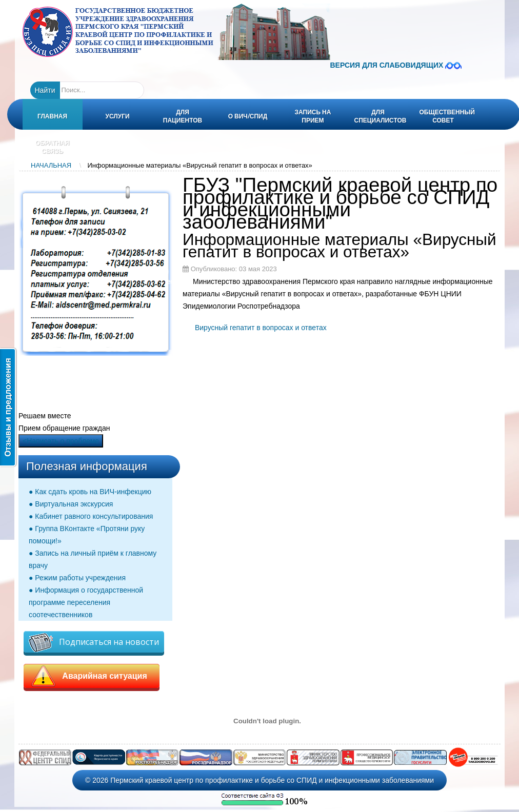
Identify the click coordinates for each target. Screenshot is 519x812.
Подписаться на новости (94, 643)
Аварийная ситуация (92, 676)
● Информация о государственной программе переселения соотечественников (86, 602)
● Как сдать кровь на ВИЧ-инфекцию (90, 492)
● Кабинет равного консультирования (91, 516)
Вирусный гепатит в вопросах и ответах (261, 328)
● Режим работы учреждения (77, 578)
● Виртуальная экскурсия (71, 504)
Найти (45, 90)
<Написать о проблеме (61, 441)
